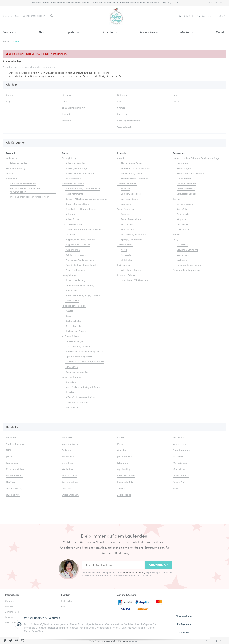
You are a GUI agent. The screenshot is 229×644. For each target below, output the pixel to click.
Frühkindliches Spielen (73, 184)
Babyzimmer (124, 265)
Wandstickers (128, 225)
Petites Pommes (181, 476)
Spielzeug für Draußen (77, 372)
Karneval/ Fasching (16, 169)
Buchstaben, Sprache (76, 331)
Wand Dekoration (126, 209)
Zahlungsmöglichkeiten (73, 108)
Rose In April (179, 482)
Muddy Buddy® (14, 476)
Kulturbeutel (183, 230)
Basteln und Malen (71, 377)
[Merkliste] (204, 16)
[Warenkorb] (220, 16)
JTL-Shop (220, 641)
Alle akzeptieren (184, 616)
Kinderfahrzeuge (74, 342)
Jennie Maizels (125, 457)
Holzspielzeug (69, 275)
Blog (17, 16)
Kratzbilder (71, 382)
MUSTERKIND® (69, 476)
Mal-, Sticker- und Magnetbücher (83, 387)
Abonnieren (159, 565)
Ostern (9, 174)
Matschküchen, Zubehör (78, 347)
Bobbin (121, 438)
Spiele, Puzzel (72, 219)
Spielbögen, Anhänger (77, 169)
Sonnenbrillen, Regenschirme (188, 270)
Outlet (220, 33)
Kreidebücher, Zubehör (77, 403)
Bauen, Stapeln (73, 326)
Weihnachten (13, 158)
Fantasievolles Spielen (73, 225)
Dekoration (182, 245)
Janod (9, 457)
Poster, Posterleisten (131, 219)
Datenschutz (123, 95)
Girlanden (126, 214)
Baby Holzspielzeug (76, 281)
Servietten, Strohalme (187, 250)
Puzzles (69, 311)
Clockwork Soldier (15, 444)
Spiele (69, 316)
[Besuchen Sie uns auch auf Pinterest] (16, 641)
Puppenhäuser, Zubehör (78, 245)
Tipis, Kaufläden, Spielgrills (79, 357)
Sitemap (121, 108)
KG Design (178, 457)
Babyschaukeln (73, 179)
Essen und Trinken (126, 275)
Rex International (70, 482)
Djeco (120, 444)
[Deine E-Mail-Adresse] (113, 565)
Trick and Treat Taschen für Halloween (29, 197)
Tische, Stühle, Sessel (132, 164)
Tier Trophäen (128, 230)
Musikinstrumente (74, 194)
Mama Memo (180, 463)
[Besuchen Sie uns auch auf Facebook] (5, 641)
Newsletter (67, 121)
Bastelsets (71, 392)
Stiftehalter (127, 260)
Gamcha (122, 450)
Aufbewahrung (125, 245)
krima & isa (67, 463)
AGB (119, 102)
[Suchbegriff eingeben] (34, 16)
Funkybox (66, 450)
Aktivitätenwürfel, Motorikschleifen (83, 189)
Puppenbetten (73, 250)
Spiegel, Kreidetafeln (132, 240)
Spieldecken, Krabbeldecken (80, 174)
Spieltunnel (71, 214)
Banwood (11, 438)
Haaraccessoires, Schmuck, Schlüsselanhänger (197, 158)
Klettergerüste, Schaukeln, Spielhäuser (85, 362)
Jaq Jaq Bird (68, 457)
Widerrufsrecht (125, 127)
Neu (42, 33)
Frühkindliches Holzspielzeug (80, 286)
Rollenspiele (71, 291)
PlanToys (10, 482)
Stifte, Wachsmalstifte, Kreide (80, 398)
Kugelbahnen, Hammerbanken (81, 209)
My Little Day (124, 470)
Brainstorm (178, 438)
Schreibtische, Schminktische (135, 169)
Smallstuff (122, 489)
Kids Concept (13, 463)
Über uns (7, 16)
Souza (176, 489)
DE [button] (221, 3)
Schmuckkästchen (186, 189)
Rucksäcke (182, 209)
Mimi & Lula (68, 470)
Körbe (124, 250)
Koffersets (126, 255)
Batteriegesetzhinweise (129, 121)
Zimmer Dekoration (127, 184)
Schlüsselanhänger (186, 194)
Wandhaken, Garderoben (134, 235)
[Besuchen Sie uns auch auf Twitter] (11, 641)
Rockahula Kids (125, 482)
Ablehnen (184, 633)
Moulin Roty (179, 470)
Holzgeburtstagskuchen (189, 265)
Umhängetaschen (186, 204)
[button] (186, 16)
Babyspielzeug (69, 158)
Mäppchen (182, 219)
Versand (66, 114)
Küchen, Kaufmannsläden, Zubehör (83, 230)
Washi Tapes (72, 408)
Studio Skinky (13, 495)
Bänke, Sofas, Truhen (132, 174)
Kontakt (66, 102)
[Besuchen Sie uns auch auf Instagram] (22, 641)
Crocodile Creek (70, 444)
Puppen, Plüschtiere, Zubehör (80, 240)
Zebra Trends (124, 495)
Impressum (123, 114)
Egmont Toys (179, 444)
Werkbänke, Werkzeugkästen (80, 260)
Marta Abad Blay (15, 470)
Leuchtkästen (183, 255)
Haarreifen (182, 164)
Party (175, 240)
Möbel (120, 158)
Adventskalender (18, 164)
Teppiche (126, 189)
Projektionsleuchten (75, 270)
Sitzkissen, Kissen (129, 199)
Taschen (177, 199)
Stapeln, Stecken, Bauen (78, 204)
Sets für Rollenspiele (76, 255)
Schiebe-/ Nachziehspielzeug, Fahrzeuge (86, 199)
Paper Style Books (126, 476)
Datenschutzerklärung (134, 573)
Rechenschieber (74, 321)
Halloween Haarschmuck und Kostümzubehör (25, 190)
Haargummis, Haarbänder (190, 174)
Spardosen (127, 204)
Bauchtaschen (184, 214)
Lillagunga (123, 463)
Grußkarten (182, 260)
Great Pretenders (182, 450)
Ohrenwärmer (184, 179)
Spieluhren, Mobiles (75, 164)
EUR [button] (212, 3)
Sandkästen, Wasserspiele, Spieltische (84, 352)
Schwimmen (72, 367)
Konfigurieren (184, 624)
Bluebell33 (67, 438)
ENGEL (9, 450)
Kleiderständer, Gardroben (135, 179)
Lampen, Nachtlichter (132, 194)
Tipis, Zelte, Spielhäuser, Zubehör (82, 265)
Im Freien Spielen (70, 336)
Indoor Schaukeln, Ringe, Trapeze (83, 296)
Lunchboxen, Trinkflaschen (134, 281)
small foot (67, 489)
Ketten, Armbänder (186, 184)
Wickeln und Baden (131, 270)
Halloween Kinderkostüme (23, 184)
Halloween (11, 179)
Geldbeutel (182, 225)
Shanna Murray (14, 489)
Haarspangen (184, 169)
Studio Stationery (70, 495)
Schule (176, 235)
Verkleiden (71, 235)
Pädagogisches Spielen (74, 306)
